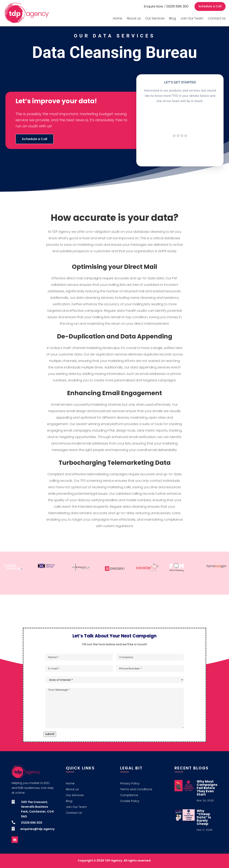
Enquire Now (154, 6)
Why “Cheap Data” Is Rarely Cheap (204, 817)
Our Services (155, 18)
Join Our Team (192, 18)
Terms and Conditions (136, 790)
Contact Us (217, 18)
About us (134, 18)
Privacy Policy (130, 784)
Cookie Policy (130, 801)
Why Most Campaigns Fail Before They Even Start (207, 788)
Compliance (129, 795)
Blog (172, 18)
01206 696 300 (177, 6)
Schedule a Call (210, 6)
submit (50, 734)
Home (118, 18)
